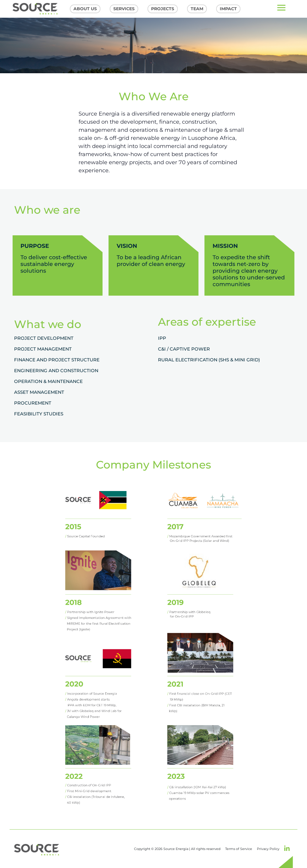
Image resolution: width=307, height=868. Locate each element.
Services (124, 9)
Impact (228, 9)
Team (197, 9)
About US (85, 9)
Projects (163, 9)
